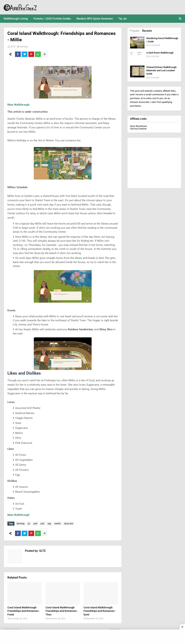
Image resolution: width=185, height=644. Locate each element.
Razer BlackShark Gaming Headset (138, 127)
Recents (147, 31)
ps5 (42, 524)
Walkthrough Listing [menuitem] (16, 19)
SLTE (13, 47)
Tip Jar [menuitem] (122, 19)
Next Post (115, 629)
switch (58, 524)
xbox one (69, 524)
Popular (135, 31)
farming (24, 47)
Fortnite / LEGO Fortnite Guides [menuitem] (52, 19)
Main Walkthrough (18, 105)
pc (29, 524)
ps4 (35, 524)
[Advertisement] (154, 163)
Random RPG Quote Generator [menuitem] (95, 19)
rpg (49, 524)
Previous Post (12, 629)
